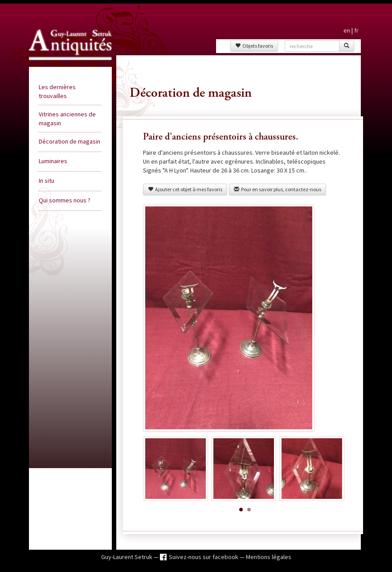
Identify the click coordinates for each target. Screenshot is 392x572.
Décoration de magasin (69, 141)
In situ (47, 181)
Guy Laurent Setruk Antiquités (61, 64)
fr (356, 30)
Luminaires (53, 161)
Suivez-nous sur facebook (204, 557)
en (347, 30)
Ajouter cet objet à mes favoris (185, 189)
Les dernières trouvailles (57, 91)
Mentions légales (269, 557)
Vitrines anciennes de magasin (67, 119)
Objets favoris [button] (254, 46)
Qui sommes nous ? (65, 200)
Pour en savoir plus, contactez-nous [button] (278, 189)
